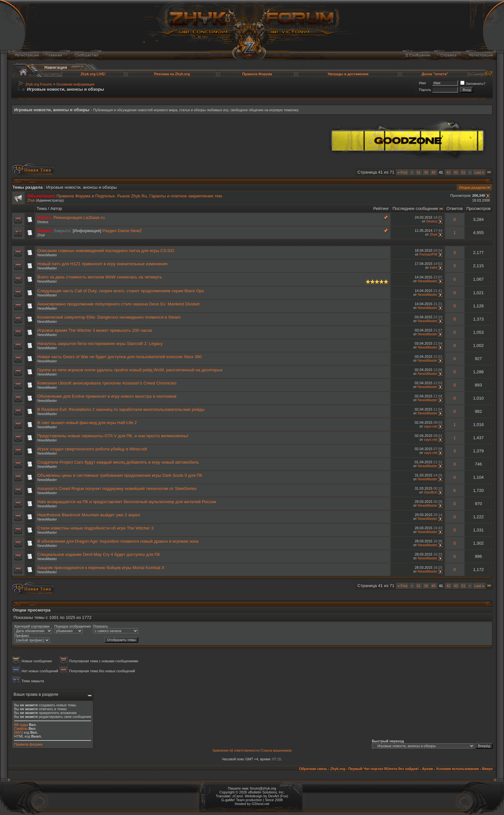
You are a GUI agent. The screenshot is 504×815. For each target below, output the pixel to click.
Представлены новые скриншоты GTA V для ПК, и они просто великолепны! (113, 436)
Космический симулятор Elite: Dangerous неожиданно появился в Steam (109, 317)
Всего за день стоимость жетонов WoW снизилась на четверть (100, 277)
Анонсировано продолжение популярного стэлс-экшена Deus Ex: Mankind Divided (118, 304)
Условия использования (458, 769)
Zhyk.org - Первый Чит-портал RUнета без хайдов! (374, 769)
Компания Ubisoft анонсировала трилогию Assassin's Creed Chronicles (107, 383)
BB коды (21, 725)
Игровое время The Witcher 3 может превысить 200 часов (95, 330)
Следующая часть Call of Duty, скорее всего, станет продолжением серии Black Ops (121, 291)
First (403, 172)
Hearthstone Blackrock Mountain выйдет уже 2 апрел (89, 515)
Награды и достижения (348, 74)
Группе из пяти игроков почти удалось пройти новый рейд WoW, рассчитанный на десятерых (130, 370)
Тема (42, 208)
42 (448, 172)
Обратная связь (313, 769)
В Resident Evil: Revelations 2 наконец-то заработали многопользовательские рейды (121, 409)
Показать (100, 626)
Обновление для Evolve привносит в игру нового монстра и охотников (107, 396)
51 (463, 172)
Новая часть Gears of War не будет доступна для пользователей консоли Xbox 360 (120, 357)
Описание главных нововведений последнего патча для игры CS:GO (106, 251)
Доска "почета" (435, 74)
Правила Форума (257, 74)
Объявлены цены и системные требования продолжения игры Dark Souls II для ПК (120, 475)
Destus (43, 222)
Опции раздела (472, 187)
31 (419, 172)
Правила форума (28, 744)
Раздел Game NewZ (122, 231)
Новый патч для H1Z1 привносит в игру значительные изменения (102, 264)
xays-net (431, 426)
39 (426, 172)
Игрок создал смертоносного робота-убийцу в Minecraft (92, 449)
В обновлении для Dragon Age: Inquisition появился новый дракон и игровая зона (118, 541)
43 (456, 172)
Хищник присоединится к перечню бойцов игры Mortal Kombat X (101, 568)
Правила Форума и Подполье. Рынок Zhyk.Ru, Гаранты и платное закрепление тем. (140, 196)
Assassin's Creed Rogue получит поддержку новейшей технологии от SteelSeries (117, 489)
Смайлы (21, 729)
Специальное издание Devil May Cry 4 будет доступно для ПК (99, 554)
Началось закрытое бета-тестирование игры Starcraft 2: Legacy (100, 344)
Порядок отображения (72, 626)
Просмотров (478, 208)
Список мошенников (276, 751)
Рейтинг (381, 208)
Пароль (425, 90)
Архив (428, 769)
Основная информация (75, 84)
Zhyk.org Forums (39, 84)
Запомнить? (473, 84)
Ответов (455, 208)
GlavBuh (431, 492)
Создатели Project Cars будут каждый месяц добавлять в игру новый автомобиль (118, 462)
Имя (422, 83)
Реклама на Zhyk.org (172, 74)
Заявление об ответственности (236, 751)
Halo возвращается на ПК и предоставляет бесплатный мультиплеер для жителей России (127, 502)
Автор (56, 208)
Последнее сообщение (415, 208)
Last (479, 172)
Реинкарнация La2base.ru (79, 217)
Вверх (487, 769)
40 (433, 172)
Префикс (22, 636)
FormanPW (428, 254)
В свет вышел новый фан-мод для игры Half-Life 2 (87, 423)
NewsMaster (47, 255)
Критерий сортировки (32, 626)
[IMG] (18, 732)
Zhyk (31, 200)
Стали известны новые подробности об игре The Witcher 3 (95, 528)
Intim (434, 267)
